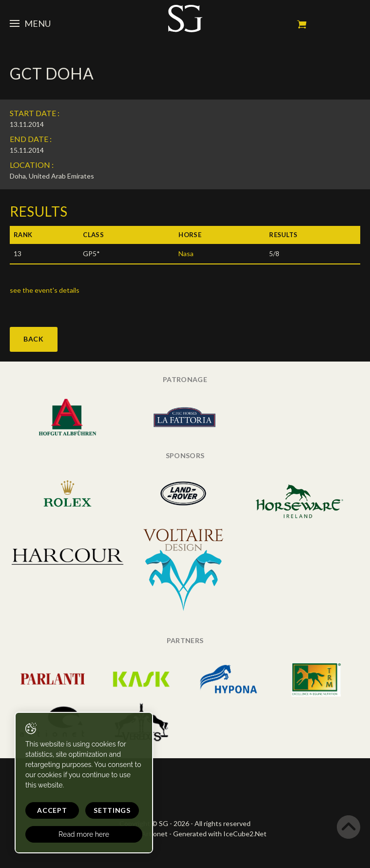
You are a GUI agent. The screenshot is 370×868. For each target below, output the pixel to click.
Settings (112, 810)
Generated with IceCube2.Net (220, 834)
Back (34, 339)
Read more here (84, 834)
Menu (30, 23)
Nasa (186, 253)
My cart (302, 24)
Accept (52, 810)
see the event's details (45, 290)
